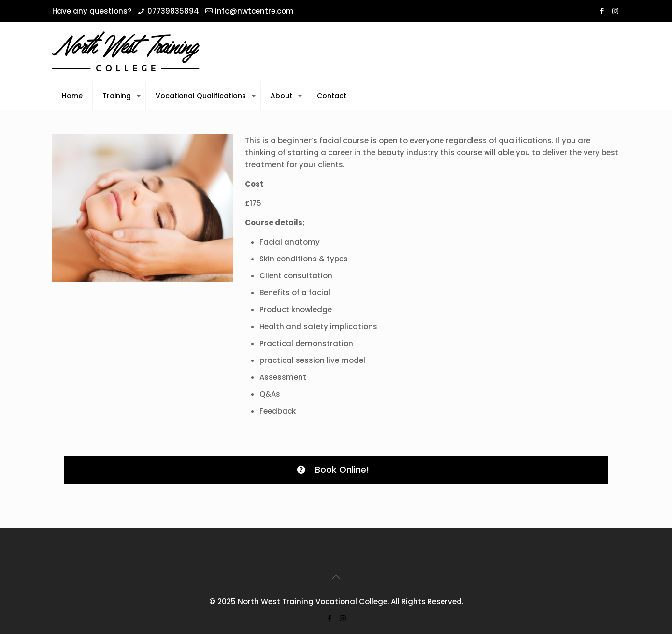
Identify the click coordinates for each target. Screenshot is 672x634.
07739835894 (173, 11)
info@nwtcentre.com (254, 11)
